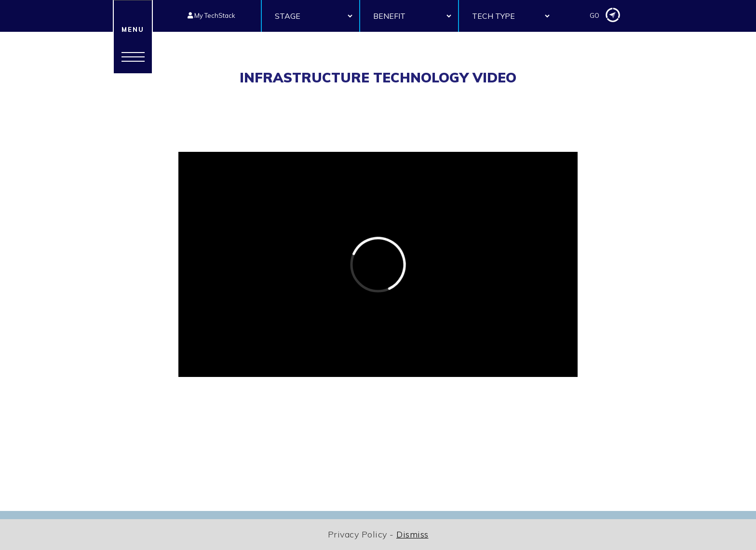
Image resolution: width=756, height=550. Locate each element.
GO (605, 16)
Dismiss (412, 534)
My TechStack (211, 15)
